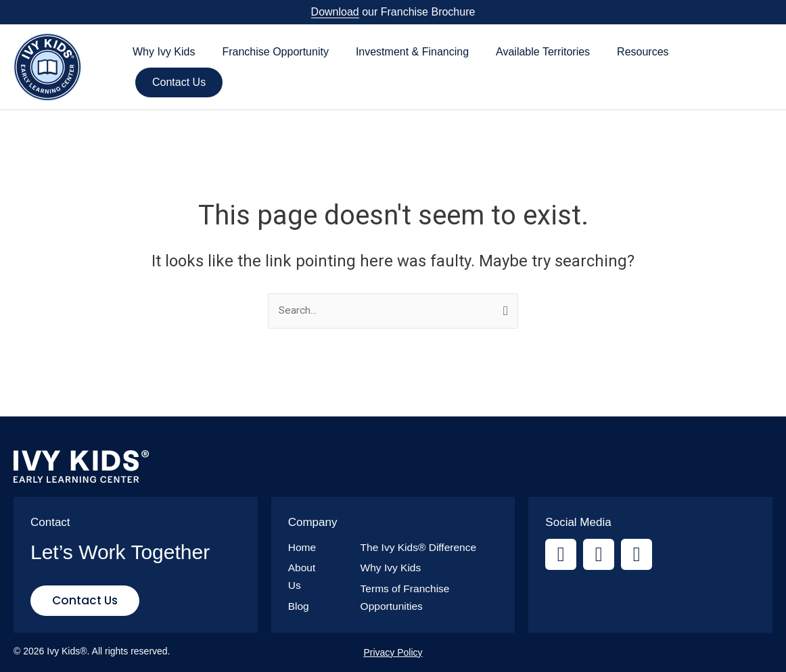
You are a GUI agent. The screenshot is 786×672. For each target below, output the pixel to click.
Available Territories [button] (543, 52)
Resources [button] (643, 52)
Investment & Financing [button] (412, 52)
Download (335, 12)
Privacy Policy (393, 652)
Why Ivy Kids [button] (164, 52)
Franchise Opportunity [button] (275, 52)
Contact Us (179, 82)
